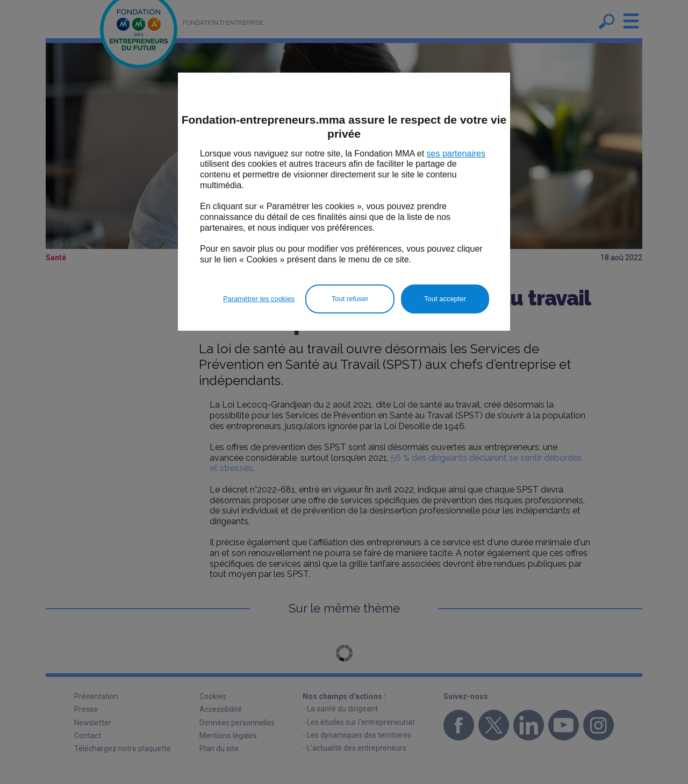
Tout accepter (445, 299)
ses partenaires (456, 154)
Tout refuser (350, 299)
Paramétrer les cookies (259, 299)
